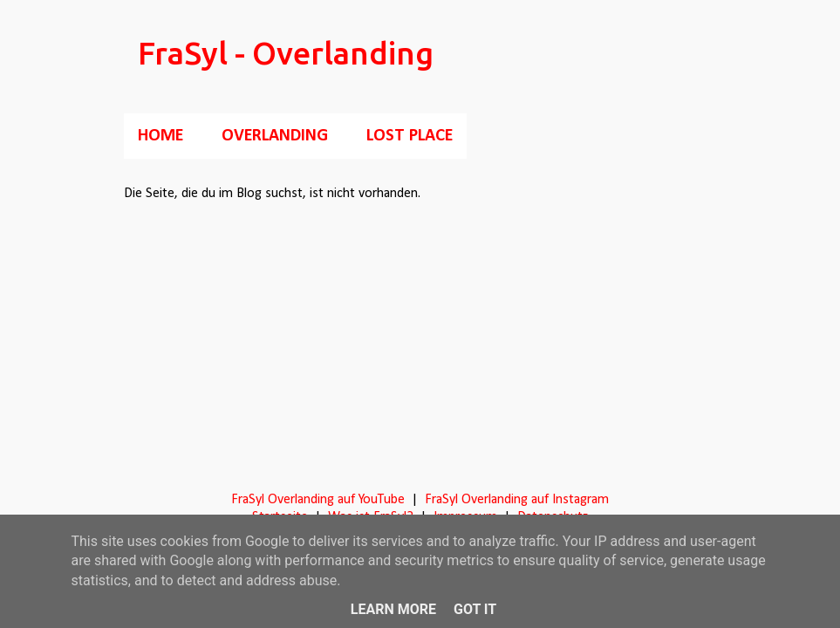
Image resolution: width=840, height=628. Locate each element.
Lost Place (410, 136)
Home (160, 136)
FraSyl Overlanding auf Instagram (517, 500)
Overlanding (275, 136)
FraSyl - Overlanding (286, 53)
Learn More (393, 609)
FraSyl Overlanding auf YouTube (318, 500)
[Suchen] (707, 56)
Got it (475, 609)
